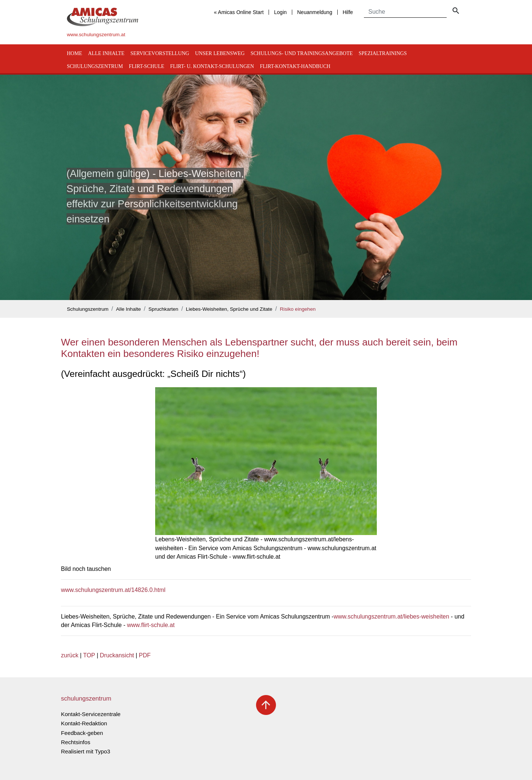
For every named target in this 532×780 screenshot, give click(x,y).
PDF (145, 655)
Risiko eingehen (298, 309)
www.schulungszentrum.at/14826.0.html (113, 590)
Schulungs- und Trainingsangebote (302, 53)
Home (74, 53)
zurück (70, 655)
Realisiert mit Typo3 (86, 751)
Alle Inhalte (106, 53)
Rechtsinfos (76, 742)
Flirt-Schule (147, 66)
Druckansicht (117, 655)
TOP (89, 655)
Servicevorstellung (160, 53)
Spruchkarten (163, 309)
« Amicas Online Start (239, 12)
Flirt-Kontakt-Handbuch (295, 66)
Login (280, 12)
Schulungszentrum (95, 66)
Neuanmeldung (315, 12)
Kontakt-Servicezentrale (91, 714)
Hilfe (348, 12)
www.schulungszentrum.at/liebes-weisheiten (391, 616)
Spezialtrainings (383, 53)
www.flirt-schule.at (151, 625)
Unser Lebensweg (220, 53)
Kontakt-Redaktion (84, 723)
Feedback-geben (82, 733)
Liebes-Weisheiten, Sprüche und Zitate (229, 309)
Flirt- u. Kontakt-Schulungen (212, 66)
